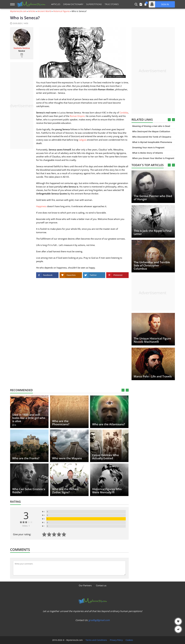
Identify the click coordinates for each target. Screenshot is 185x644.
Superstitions (94, 4)
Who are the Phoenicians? (61, 423)
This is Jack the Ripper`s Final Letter (153, 232)
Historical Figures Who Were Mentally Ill (107, 491)
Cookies (129, 640)
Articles (56, 4)
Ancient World (44, 11)
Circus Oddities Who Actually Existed (106, 457)
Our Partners (85, 585)
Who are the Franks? (26, 458)
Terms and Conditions (96, 640)
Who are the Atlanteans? (109, 424)
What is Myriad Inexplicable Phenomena (152, 142)
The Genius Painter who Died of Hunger (153, 198)
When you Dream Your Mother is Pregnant (153, 158)
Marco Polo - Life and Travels (153, 376)
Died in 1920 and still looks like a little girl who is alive (29, 418)
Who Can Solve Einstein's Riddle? (29, 491)
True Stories (112, 4)
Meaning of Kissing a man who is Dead (151, 126)
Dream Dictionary (73, 4)
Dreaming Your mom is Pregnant (148, 147)
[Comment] (69, 568)
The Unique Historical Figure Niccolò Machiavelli (152, 340)
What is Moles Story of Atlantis (148, 153)
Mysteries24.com (18, 11)
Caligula (83, 140)
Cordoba (124, 113)
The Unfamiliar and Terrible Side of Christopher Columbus (152, 265)
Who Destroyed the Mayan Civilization (151, 131)
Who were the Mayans (67, 458)
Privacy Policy (116, 640)
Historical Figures (61, 11)
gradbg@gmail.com (99, 620)
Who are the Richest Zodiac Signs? (65, 491)
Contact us (101, 585)
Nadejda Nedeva (22, 48)
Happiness (41, 206)
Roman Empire (77, 116)
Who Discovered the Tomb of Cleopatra (152, 137)
